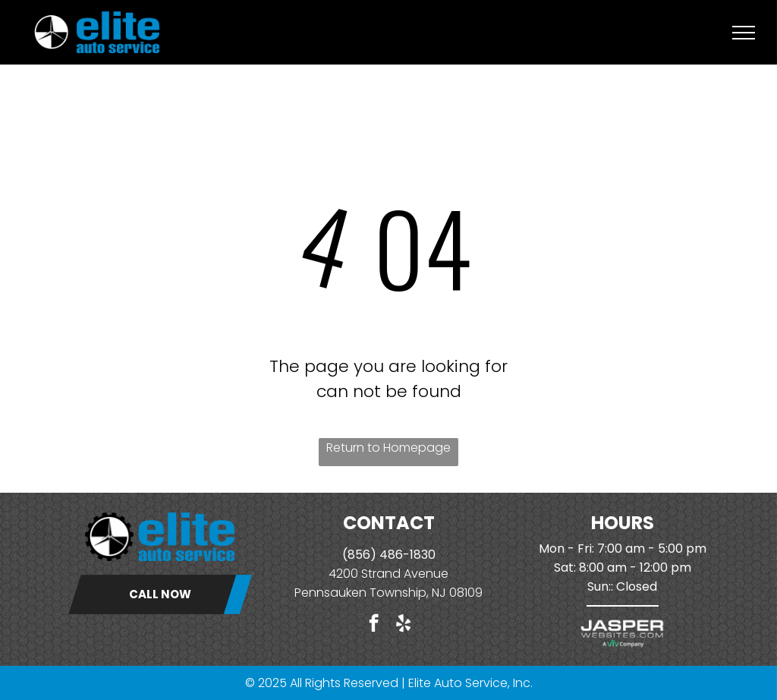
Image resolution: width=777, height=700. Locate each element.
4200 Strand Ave (377, 574)
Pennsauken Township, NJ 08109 (388, 593)
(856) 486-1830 (389, 555)
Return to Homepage (388, 448)
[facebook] (374, 625)
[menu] (744, 33)
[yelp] (403, 625)
